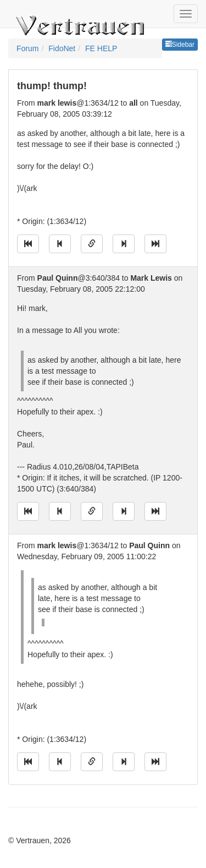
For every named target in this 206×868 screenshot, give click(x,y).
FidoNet (62, 48)
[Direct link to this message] (92, 244)
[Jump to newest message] (155, 244)
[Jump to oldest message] (28, 244)
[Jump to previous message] (60, 244)
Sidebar (180, 45)
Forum (27, 48)
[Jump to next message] (124, 244)
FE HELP (101, 48)
